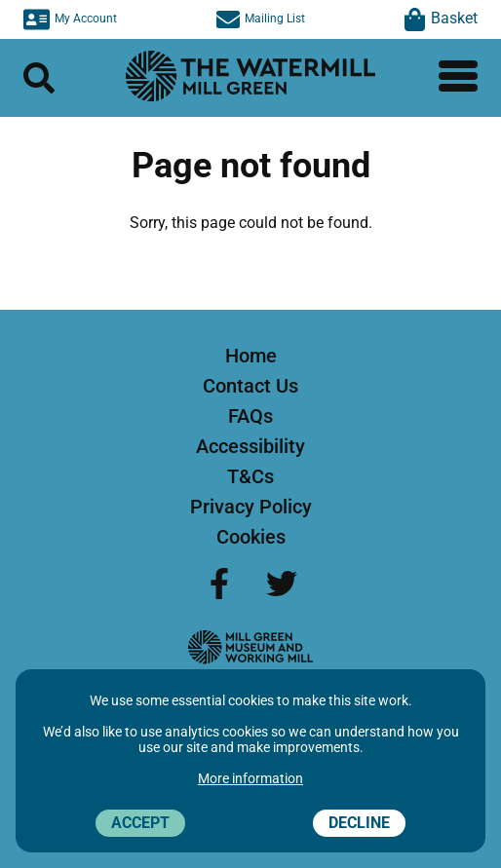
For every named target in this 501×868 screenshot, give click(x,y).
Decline (359, 823)
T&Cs (250, 476)
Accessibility (250, 446)
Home (251, 356)
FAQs (250, 416)
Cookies (251, 537)
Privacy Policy (251, 507)
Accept (140, 823)
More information (250, 778)
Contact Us (250, 386)
